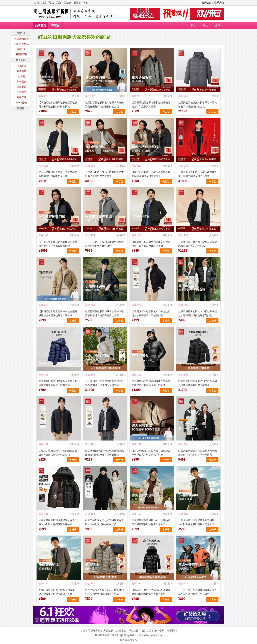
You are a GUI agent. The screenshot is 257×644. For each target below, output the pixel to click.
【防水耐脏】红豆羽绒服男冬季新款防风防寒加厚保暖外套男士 (151, 174)
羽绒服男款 (94, 631)
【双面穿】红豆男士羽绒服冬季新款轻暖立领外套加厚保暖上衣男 (151, 244)
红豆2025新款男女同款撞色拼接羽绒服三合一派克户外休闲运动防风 (198, 453)
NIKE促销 (22, 103)
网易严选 (21, 97)
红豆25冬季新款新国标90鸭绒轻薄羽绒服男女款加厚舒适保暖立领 (58, 453)
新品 (44, 3)
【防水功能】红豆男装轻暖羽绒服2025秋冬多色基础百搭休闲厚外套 (196, 522)
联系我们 (219, 3)
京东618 (21, 66)
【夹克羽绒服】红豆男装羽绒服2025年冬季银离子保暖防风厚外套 (151, 453)
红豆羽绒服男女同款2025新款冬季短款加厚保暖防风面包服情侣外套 (198, 313)
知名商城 (21, 60)
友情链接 (121, 631)
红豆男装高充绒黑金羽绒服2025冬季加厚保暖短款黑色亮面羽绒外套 (151, 383)
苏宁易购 (21, 82)
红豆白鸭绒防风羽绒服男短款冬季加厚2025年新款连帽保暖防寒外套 (58, 522)
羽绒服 (67, 3)
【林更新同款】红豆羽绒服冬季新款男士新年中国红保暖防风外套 (198, 174)
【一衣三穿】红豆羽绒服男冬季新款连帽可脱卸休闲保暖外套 (104, 244)
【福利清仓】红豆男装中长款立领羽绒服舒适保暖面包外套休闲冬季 (58, 313)
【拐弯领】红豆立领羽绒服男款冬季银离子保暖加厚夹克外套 (104, 174)
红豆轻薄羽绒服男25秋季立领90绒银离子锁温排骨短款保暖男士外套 (104, 313)
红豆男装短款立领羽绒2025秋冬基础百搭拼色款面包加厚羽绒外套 (198, 383)
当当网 (21, 76)
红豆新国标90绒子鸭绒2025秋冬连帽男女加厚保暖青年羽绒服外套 (151, 313)
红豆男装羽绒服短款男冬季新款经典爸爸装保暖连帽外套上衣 (198, 105)
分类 (86, 3)
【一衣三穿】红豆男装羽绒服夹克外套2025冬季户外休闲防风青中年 (198, 592)
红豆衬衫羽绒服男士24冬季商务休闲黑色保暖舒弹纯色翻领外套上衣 (104, 105)
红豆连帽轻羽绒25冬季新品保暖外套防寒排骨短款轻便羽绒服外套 (58, 383)
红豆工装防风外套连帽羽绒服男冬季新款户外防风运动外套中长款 (104, 522)
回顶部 (21, 108)
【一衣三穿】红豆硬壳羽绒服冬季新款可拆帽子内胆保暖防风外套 (58, 244)
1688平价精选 (21, 44)
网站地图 (134, 631)
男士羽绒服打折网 (116, 635)
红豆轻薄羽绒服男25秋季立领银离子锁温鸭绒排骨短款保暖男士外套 (58, 592)
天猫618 (21, 33)
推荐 (218, 25)
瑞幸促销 (21, 87)
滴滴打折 (21, 49)
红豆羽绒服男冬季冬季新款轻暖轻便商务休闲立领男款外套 (151, 105)
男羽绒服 (108, 631)
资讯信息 (206, 3)
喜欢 (41, 96)
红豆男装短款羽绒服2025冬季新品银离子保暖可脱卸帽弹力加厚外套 (151, 522)
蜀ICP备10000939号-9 (150, 635)
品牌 (59, 3)
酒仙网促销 (21, 54)
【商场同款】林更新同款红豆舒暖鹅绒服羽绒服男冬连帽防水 (198, 244)
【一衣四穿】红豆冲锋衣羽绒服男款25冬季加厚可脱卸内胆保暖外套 (104, 383)
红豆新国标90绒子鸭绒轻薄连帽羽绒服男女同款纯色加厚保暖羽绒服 (104, 453)
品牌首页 (41, 26)
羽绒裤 (77, 3)
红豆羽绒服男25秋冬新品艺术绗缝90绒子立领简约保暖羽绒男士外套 (104, 592)
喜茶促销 (21, 71)
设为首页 (146, 631)
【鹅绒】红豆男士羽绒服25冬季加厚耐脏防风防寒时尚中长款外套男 (151, 592)
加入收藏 (159, 631)
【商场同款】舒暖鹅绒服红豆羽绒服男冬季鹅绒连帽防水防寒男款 (58, 105)
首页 (37, 3)
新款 (193, 25)
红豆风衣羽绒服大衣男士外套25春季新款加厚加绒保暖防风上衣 (58, 174)
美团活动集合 (21, 39)
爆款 (51, 3)
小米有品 (21, 92)
